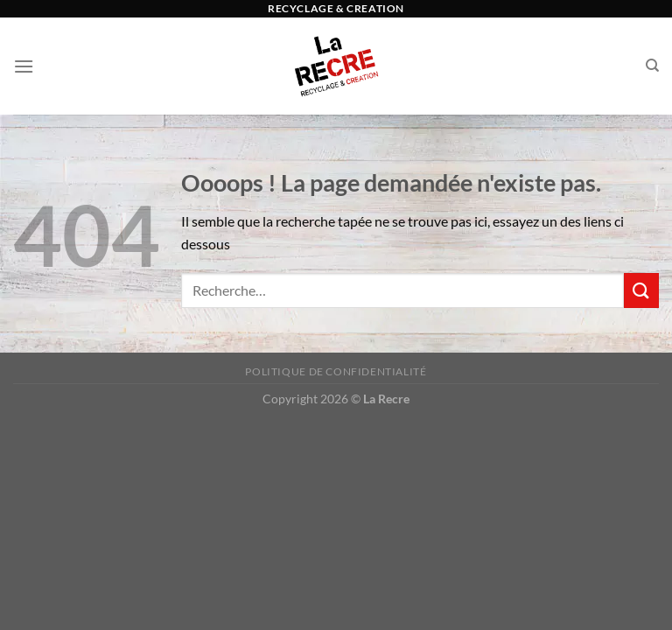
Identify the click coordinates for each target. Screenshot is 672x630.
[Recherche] (652, 66)
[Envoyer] (641, 290)
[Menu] (24, 66)
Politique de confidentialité (336, 371)
